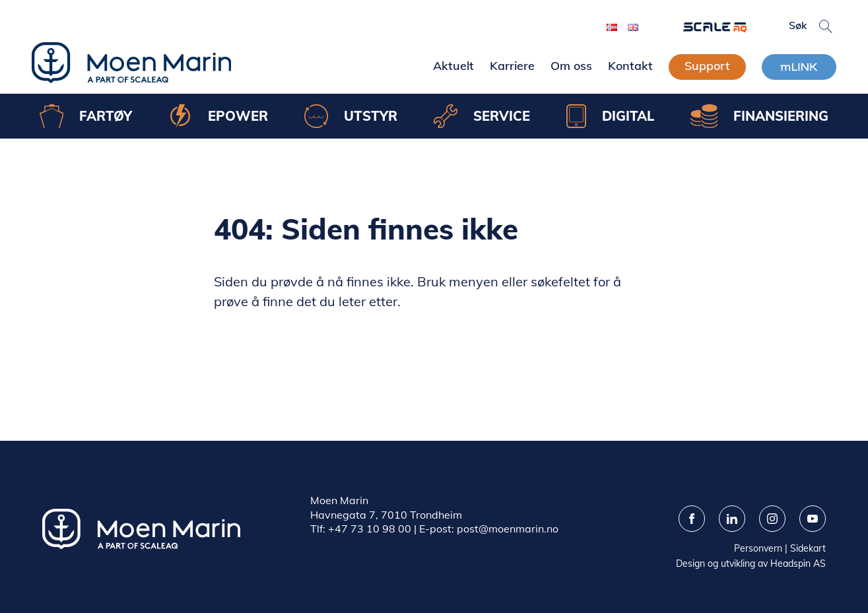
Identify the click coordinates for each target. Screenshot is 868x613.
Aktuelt (453, 66)
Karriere (512, 66)
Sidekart (808, 548)
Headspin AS (798, 564)
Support (707, 66)
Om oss (571, 66)
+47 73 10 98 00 (370, 529)
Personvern (758, 548)
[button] (826, 26)
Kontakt (630, 66)
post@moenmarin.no (508, 529)
